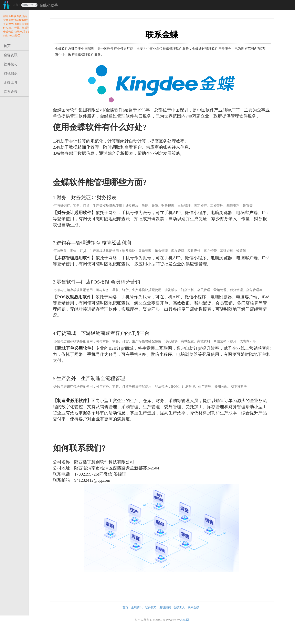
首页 (7, 46)
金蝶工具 (11, 83)
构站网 (191, 632)
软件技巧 (11, 64)
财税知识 (11, 73)
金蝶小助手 (49, 5)
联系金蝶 (11, 92)
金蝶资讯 (11, 55)
